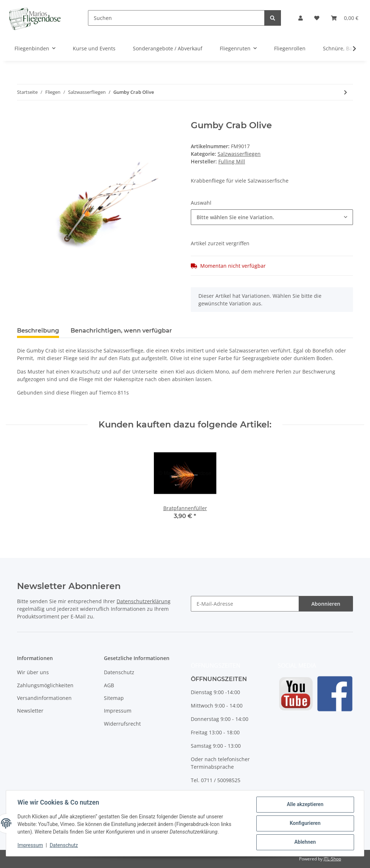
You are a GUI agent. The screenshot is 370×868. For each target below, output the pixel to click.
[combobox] (272, 217)
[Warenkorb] (345, 18)
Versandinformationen (44, 698)
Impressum (118, 711)
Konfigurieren (305, 823)
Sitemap (114, 698)
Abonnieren (326, 604)
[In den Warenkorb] (23, 116)
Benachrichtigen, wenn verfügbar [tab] (121, 331)
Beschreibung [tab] (38, 331)
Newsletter (30, 711)
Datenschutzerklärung (144, 601)
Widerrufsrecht (122, 724)
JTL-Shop (332, 859)
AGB (109, 685)
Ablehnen (305, 842)
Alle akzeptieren (305, 805)
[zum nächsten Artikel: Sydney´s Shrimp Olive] (346, 92)
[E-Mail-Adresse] (245, 604)
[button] (300, 18)
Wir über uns (33, 672)
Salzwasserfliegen (239, 154)
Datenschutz (119, 672)
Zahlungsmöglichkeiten (45, 685)
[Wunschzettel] (317, 18)
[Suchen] (176, 18)
